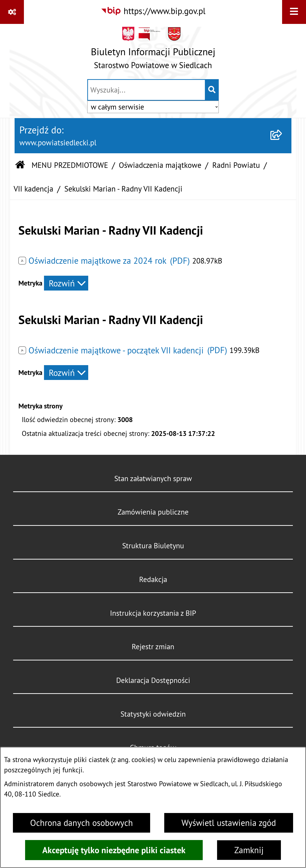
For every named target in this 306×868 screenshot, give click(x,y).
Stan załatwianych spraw (153, 478)
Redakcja (153, 579)
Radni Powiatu (236, 165)
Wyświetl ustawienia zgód (229, 823)
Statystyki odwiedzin (153, 714)
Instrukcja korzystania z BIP (153, 613)
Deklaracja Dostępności (153, 680)
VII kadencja (33, 189)
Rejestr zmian (153, 647)
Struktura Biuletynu (153, 546)
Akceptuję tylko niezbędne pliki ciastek (114, 850)
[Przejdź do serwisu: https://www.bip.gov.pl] (153, 11)
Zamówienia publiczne (153, 512)
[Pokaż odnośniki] (12, 12)
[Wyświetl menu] (294, 12)
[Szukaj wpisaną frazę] (212, 90)
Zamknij (249, 850)
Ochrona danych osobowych (82, 823)
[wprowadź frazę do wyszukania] (146, 90)
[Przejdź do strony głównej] (153, 51)
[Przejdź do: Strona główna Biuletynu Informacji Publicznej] (20, 165)
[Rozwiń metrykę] (66, 283)
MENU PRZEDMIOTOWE (70, 165)
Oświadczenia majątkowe (160, 165)
